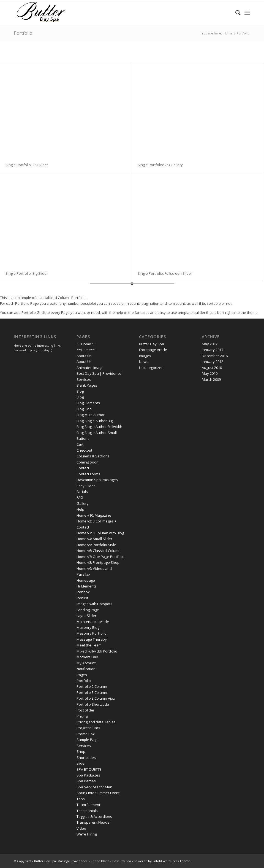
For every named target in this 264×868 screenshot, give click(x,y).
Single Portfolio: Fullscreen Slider (165, 273)
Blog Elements (88, 403)
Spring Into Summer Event (98, 793)
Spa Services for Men (94, 787)
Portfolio (23, 33)
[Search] (235, 13)
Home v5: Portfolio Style (96, 545)
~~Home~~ (86, 350)
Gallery (83, 503)
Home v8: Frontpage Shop (98, 562)
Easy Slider (86, 486)
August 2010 (212, 368)
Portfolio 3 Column (92, 692)
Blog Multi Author (91, 415)
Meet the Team (89, 645)
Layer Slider (86, 616)
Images (145, 356)
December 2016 (215, 356)
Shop (81, 751)
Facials (82, 492)
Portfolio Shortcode (93, 704)
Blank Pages (87, 385)
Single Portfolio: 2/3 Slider (27, 165)
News (144, 362)
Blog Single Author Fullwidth (99, 427)
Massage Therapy (92, 639)
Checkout (84, 450)
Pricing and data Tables (96, 722)
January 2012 (213, 362)
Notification (86, 669)
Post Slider (85, 710)
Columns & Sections (93, 456)
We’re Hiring (87, 834)
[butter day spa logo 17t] (41, 13)
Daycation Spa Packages (97, 480)
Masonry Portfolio (92, 633)
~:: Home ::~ (86, 344)
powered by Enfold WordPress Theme (162, 861)
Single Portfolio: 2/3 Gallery (160, 165)
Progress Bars (88, 728)
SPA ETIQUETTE (89, 769)
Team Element (88, 805)
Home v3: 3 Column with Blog (100, 533)
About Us (84, 356)
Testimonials (87, 811)
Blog (80, 391)
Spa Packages (88, 775)
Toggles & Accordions (94, 816)
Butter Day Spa (152, 344)
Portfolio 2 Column (92, 686)
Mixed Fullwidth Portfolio (97, 651)
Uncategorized (151, 368)
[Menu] (247, 13)
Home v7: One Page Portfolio (100, 557)
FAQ (80, 497)
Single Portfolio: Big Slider (27, 273)
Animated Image (90, 368)
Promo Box (86, 734)
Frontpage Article (153, 350)
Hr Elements (87, 586)
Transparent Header (94, 822)
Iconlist (82, 598)
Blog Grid (84, 409)
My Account (86, 663)
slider (81, 763)
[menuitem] (235, 13)
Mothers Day (87, 657)
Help (80, 509)
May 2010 (210, 373)
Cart (80, 444)
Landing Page (88, 610)
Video (81, 828)
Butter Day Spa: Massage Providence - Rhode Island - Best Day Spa (83, 861)
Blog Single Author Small (97, 433)
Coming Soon (88, 462)
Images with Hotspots (94, 604)
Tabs (81, 799)
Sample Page (88, 740)
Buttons (83, 438)
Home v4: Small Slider (94, 539)
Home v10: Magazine (94, 515)
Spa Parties (86, 781)
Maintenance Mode (93, 622)
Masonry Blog (88, 627)
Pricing (82, 716)
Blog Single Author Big (95, 421)
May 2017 (210, 344)
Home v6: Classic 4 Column (99, 551)
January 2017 (213, 350)
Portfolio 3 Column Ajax (96, 698)
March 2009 (211, 379)
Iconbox (83, 592)
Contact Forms (88, 474)
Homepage (86, 580)
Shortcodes (86, 758)
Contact (83, 468)
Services (84, 746)
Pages (82, 675)
